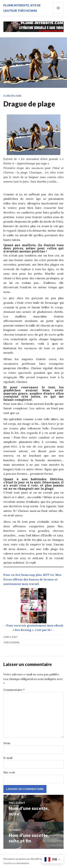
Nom (7, 743)
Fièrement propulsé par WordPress (23, 859)
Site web (9, 772)
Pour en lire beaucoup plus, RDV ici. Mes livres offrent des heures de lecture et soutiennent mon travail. (32, 579)
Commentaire (14, 690)
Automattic (23, 863)
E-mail (8, 758)
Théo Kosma (11, 642)
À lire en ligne (12, 96)
